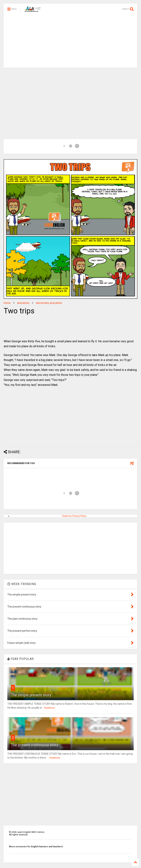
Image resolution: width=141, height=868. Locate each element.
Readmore (49, 708)
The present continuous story (35, 745)
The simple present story (31, 695)
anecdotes (23, 303)
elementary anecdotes (49, 303)
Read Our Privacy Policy (74, 516)
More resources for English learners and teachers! (36, 847)
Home (7, 303)
